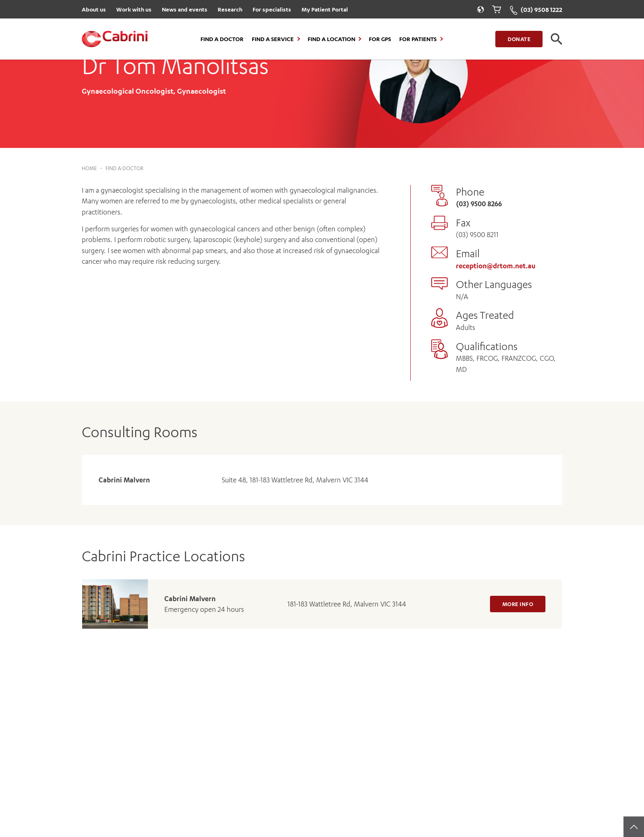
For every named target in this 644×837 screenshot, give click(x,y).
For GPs (380, 39)
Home (89, 168)
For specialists (272, 9)
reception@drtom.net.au (496, 266)
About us (94, 9)
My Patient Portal (325, 9)
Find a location (331, 39)
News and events (185, 9)
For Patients (418, 39)
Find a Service (273, 39)
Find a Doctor (222, 39)
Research (230, 9)
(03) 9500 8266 (479, 204)
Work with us (134, 9)
